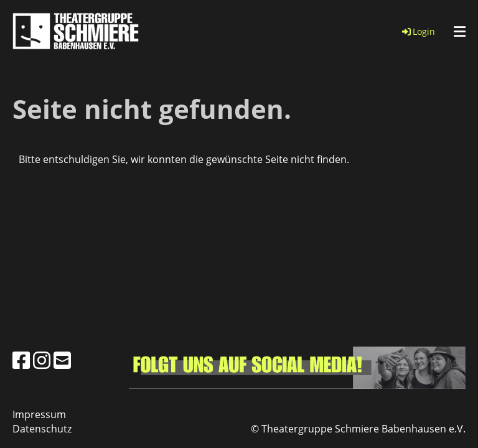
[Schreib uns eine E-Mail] (62, 360)
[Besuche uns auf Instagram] (42, 360)
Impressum (39, 414)
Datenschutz (42, 429)
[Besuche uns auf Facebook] (21, 360)
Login (418, 31)
